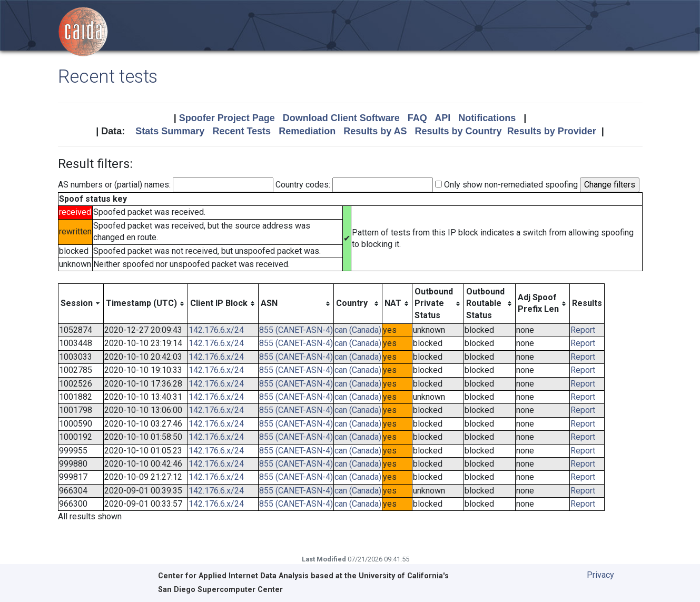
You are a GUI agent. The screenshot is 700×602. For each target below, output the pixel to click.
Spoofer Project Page (227, 118)
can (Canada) (358, 330)
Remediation (307, 131)
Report (583, 330)
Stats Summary (170, 131)
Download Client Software (341, 118)
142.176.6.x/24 (216, 330)
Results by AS (375, 131)
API (442, 118)
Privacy (600, 575)
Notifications (487, 118)
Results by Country (459, 131)
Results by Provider (552, 131)
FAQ (417, 118)
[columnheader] (81, 303)
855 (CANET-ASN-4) (296, 330)
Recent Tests (241, 131)
